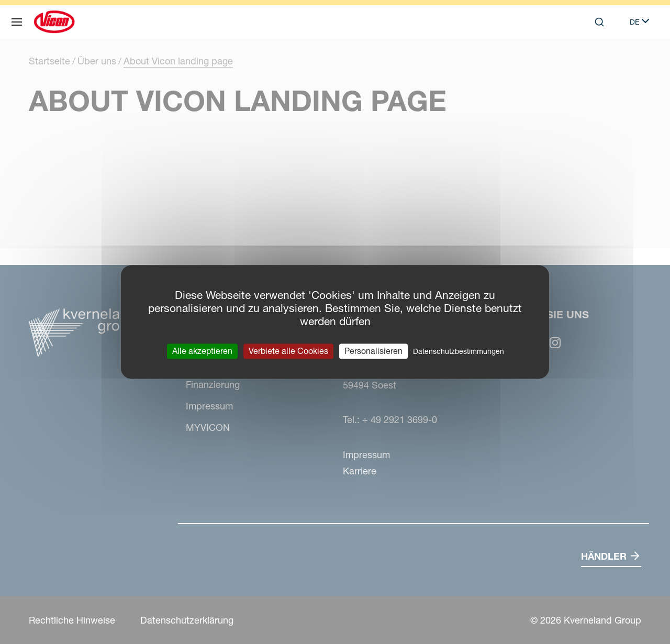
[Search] (599, 22)
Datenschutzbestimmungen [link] (459, 351)
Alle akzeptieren (202, 351)
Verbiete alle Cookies (288, 351)
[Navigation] (17, 22)
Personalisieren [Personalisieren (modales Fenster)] (373, 351)
